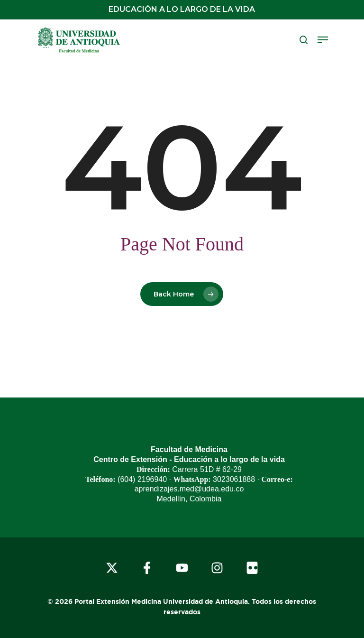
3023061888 (234, 479)
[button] (323, 40)
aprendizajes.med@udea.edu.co (189, 489)
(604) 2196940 (142, 479)
